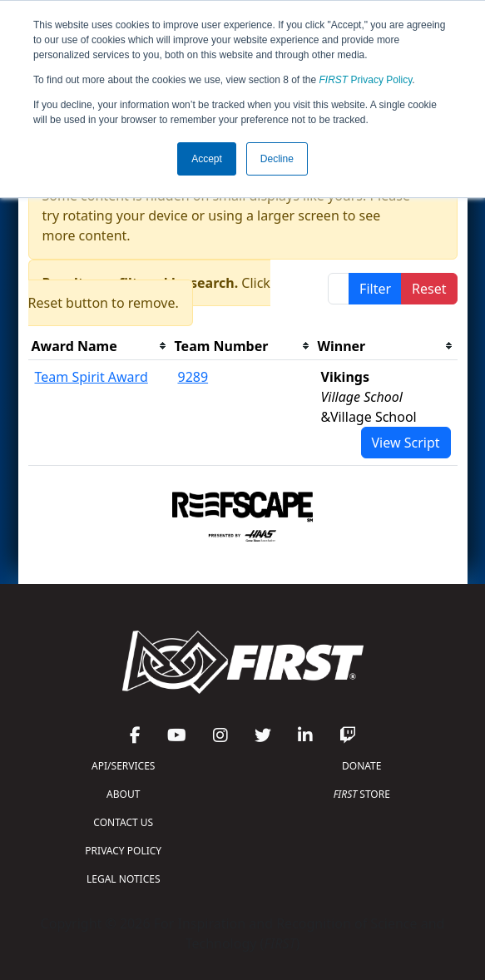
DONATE (361, 766)
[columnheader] (100, 346)
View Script (406, 443)
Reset (429, 289)
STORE (362, 794)
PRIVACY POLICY (123, 851)
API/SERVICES (123, 766)
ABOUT (123, 794)
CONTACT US (123, 822)
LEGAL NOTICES (124, 879)
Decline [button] (277, 159)
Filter (375, 289)
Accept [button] (207, 159)
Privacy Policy (366, 80)
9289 (193, 377)
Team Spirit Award (92, 377)
